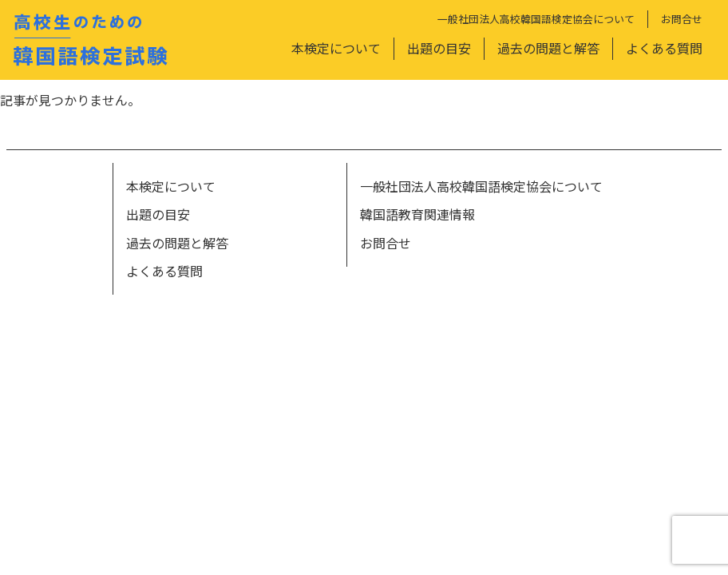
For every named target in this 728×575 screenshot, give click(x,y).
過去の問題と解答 (548, 48)
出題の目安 (439, 48)
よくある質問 (664, 48)
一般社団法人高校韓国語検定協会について (536, 19)
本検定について (336, 48)
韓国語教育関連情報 (417, 214)
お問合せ (682, 19)
